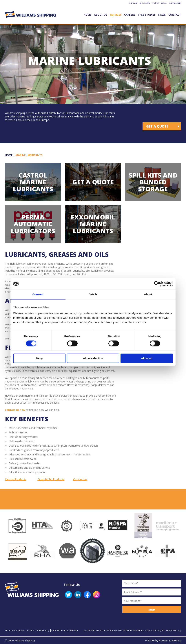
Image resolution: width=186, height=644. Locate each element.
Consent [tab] (38, 294)
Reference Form (60, 630)
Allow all (147, 358)
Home (87, 15)
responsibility (175, 3)
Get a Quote (157, 126)
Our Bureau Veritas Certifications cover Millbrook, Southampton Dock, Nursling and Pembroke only (132, 630)
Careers (130, 15)
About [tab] (148, 294)
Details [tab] (93, 294)
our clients (145, 3)
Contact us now (15, 410)
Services (116, 15)
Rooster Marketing (170, 640)
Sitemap (74, 630)
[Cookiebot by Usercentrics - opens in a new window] (157, 284)
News (162, 15)
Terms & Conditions (15, 630)
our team (133, 3)
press (164, 3)
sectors (155, 3)
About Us (101, 15)
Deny (39, 358)
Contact (175, 15)
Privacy (30, 630)
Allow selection (93, 358)
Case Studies (147, 15)
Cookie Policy (43, 630)
